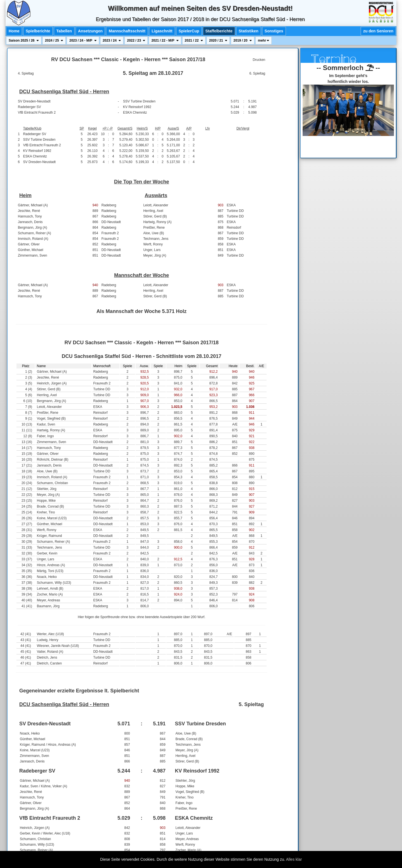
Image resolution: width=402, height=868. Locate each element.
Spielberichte (38, 31)
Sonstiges (274, 31)
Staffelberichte (219, 31)
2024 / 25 (54, 40)
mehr (264, 40)
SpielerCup (189, 31)
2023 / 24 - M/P (83, 40)
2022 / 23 (136, 40)
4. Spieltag (26, 73)
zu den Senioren (378, 31)
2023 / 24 (112, 40)
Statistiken (249, 31)
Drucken (259, 60)
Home (14, 31)
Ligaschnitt (162, 31)
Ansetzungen (90, 31)
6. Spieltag (257, 73)
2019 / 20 (242, 40)
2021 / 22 (194, 40)
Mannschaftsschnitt (127, 31)
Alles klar (294, 859)
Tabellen (64, 31)
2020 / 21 (218, 40)
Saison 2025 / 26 (24, 40)
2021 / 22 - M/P (165, 40)
